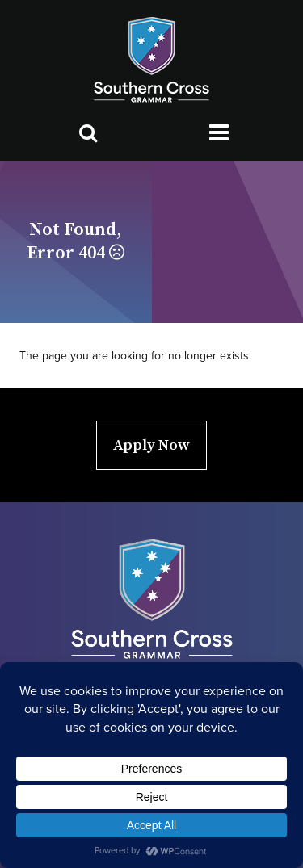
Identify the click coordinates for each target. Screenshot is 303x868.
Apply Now (151, 445)
